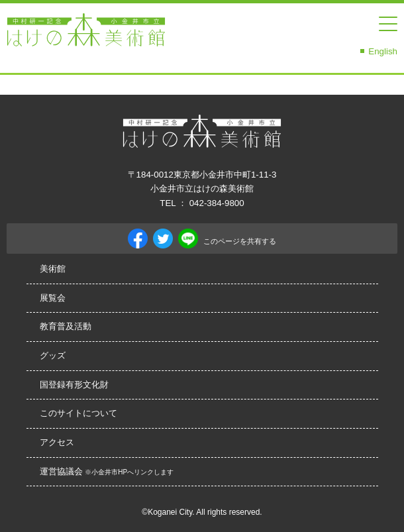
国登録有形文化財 (74, 385)
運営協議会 (107, 471)
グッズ (53, 355)
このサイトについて (78, 413)
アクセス (57, 442)
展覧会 (53, 298)
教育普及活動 (66, 326)
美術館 (53, 269)
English (383, 51)
